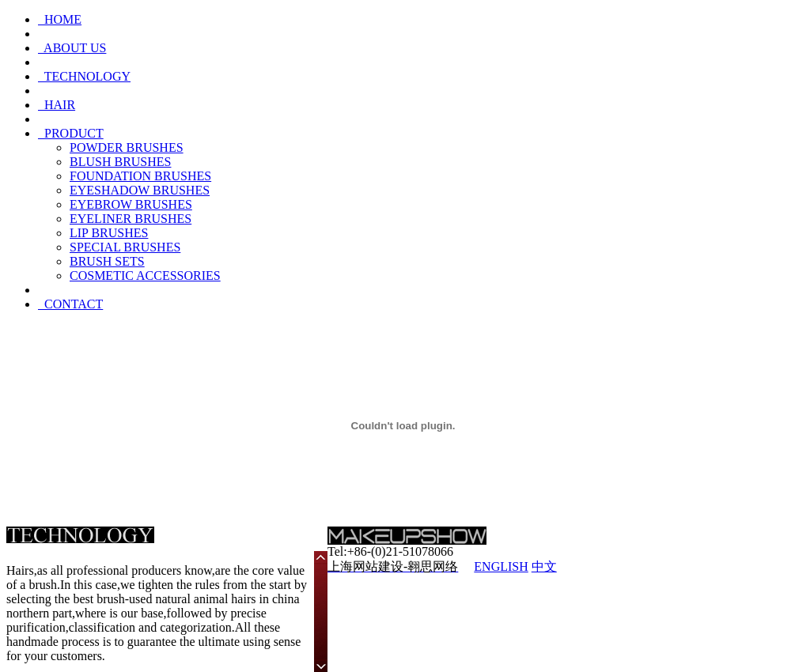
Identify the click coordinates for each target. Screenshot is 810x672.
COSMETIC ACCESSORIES (145, 276)
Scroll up (321, 558)
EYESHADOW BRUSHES (140, 190)
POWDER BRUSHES (127, 147)
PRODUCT (71, 133)
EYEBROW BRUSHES (131, 204)
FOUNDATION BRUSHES (140, 176)
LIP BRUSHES (109, 233)
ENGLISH (501, 566)
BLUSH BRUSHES (120, 162)
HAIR (57, 105)
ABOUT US (72, 48)
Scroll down (321, 665)
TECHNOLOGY (84, 76)
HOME (60, 19)
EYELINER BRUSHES (131, 219)
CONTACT (70, 304)
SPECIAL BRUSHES (125, 247)
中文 (544, 566)
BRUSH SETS (107, 261)
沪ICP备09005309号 (665, 566)
